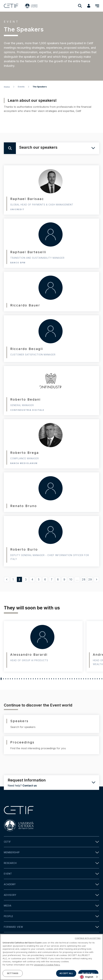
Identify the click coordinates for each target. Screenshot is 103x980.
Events (21, 87)
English (87, 977)
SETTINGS (13, 973)
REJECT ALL (88, 973)
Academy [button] (51, 884)
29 (90, 579)
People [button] (51, 916)
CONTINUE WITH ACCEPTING (88, 938)
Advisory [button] (51, 895)
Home (7, 87)
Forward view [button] (51, 927)
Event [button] (51, 874)
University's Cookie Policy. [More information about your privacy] (47, 965)
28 (84, 579)
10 (71, 579)
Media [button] (51, 906)
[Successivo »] (96, 579)
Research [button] (51, 863)
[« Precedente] (7, 579)
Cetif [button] (51, 842)
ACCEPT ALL (66, 973)
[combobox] (89, 977)
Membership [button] (51, 852)
